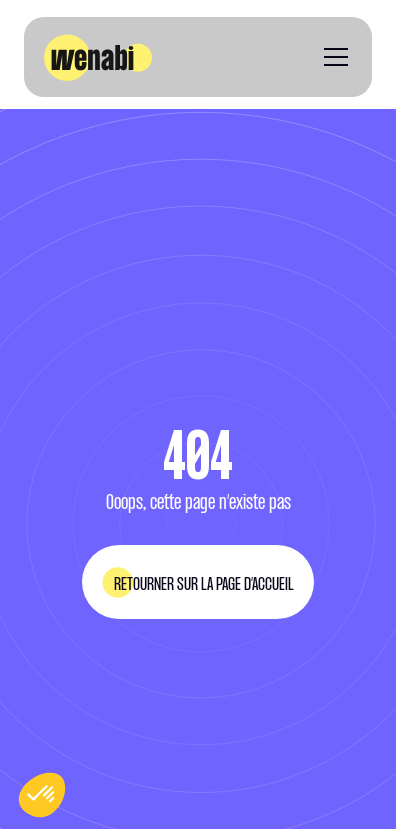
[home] (98, 57)
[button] (332, 57)
